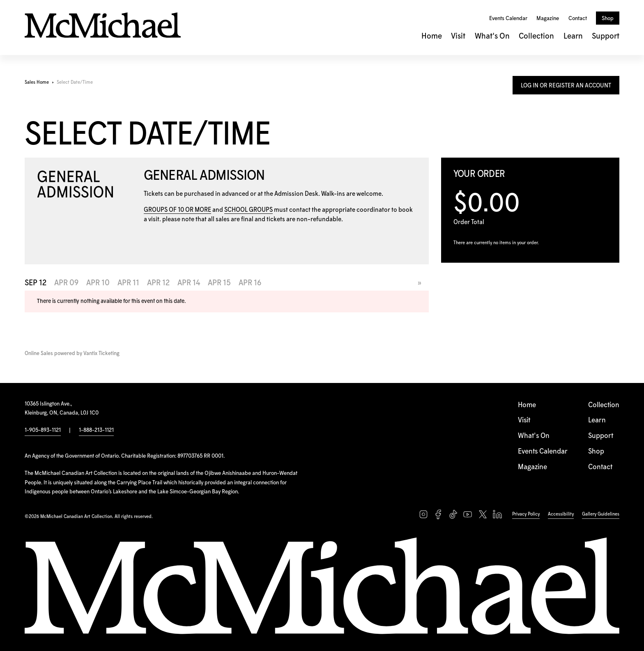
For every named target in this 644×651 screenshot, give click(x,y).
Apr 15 (219, 283)
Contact (578, 18)
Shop (608, 18)
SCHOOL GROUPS (248, 210)
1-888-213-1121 (96, 430)
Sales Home (37, 82)
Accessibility (561, 514)
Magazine (548, 18)
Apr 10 (98, 283)
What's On (492, 36)
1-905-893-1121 (43, 430)
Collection (536, 36)
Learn (573, 36)
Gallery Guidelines (601, 514)
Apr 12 (158, 283)
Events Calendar (508, 18)
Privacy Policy (526, 514)
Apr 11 (128, 283)
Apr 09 (66, 283)
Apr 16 (250, 283)
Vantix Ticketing (101, 354)
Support (606, 36)
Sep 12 (36, 283)
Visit (458, 36)
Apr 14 (189, 283)
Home (432, 36)
